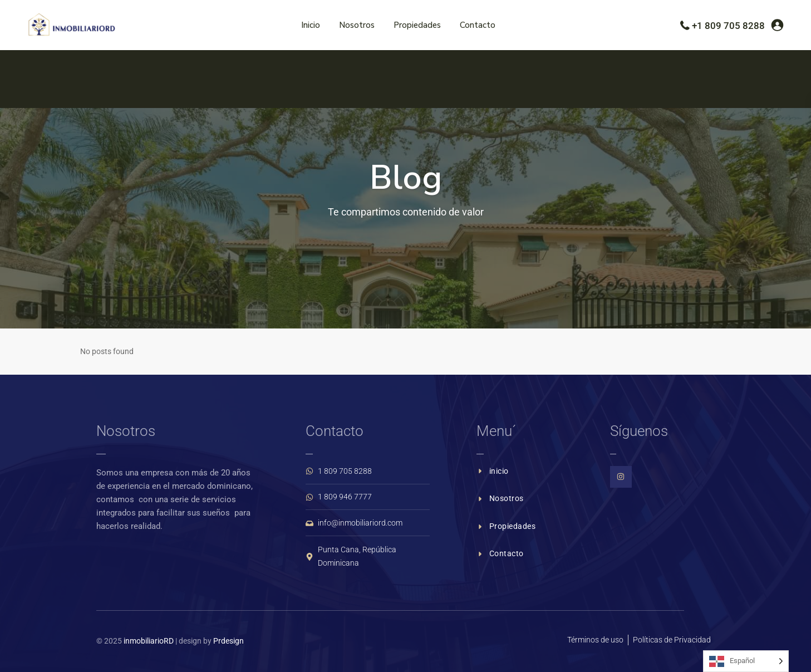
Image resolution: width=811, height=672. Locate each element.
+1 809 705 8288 (728, 26)
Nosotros (357, 25)
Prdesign (228, 641)
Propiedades (417, 25)
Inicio (311, 25)
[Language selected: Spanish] (746, 661)
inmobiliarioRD (149, 641)
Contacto (478, 25)
